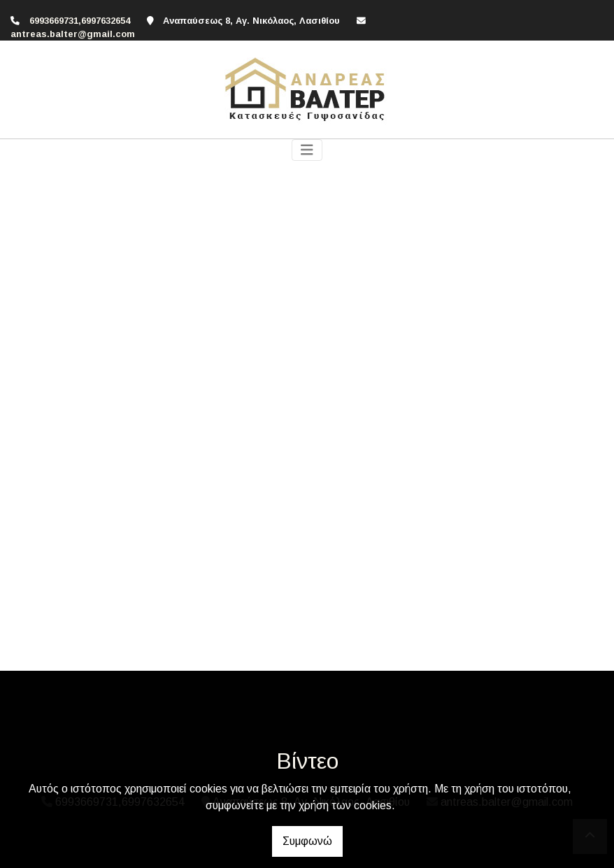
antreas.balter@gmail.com (73, 34)
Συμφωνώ (307, 841)
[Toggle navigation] (307, 150)
